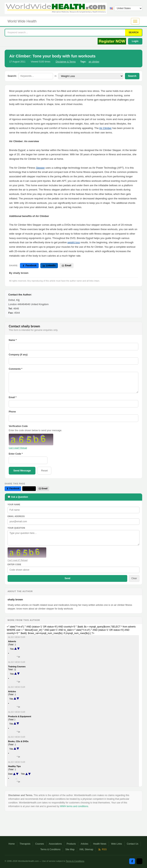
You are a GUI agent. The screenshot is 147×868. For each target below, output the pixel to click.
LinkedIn (49, 265)
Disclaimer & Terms (66, 62)
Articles (84, 844)
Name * (13, 340)
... (16, 778)
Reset (44, 471)
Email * (13, 397)
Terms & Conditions (50, 849)
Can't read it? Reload (18, 560)
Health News (100, 844)
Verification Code (18, 426)
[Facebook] (132, 861)
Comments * (15, 369)
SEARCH (134, 32)
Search (132, 76)
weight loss (74, 242)
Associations (55, 844)
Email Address (16, 516)
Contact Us (133, 844)
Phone (12, 412)
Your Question (16, 528)
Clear (134, 578)
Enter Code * (16, 454)
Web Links (117, 844)
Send (67, 578)
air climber (94, 62)
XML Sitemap (86, 849)
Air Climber (105, 128)
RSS (102, 849)
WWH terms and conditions (74, 806)
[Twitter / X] (139, 861)
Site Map (70, 849)
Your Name (14, 505)
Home (12, 844)
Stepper (40, 168)
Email (67, 265)
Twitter (29, 489)
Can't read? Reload (18, 448)
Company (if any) (18, 355)
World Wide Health (22, 21)
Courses (40, 844)
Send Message (22, 471)
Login (135, 41)
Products (71, 844)
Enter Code (14, 565)
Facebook (29, 265)
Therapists (25, 844)
